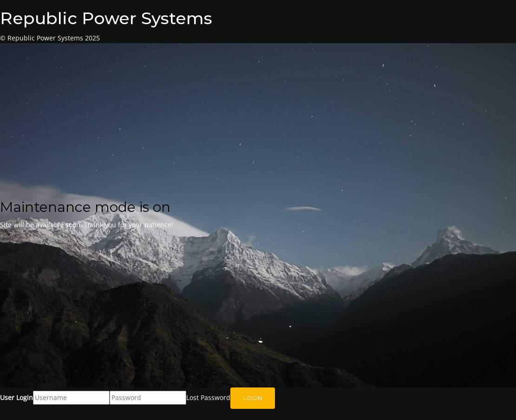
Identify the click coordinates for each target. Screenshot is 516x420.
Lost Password (208, 397)
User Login (16, 397)
